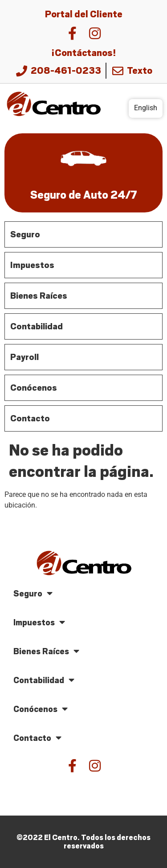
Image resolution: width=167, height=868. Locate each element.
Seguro (33, 594)
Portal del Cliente (84, 14)
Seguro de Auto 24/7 (84, 195)
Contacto (37, 738)
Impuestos (39, 622)
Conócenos (41, 709)
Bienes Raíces (46, 651)
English (146, 108)
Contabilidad (44, 680)
